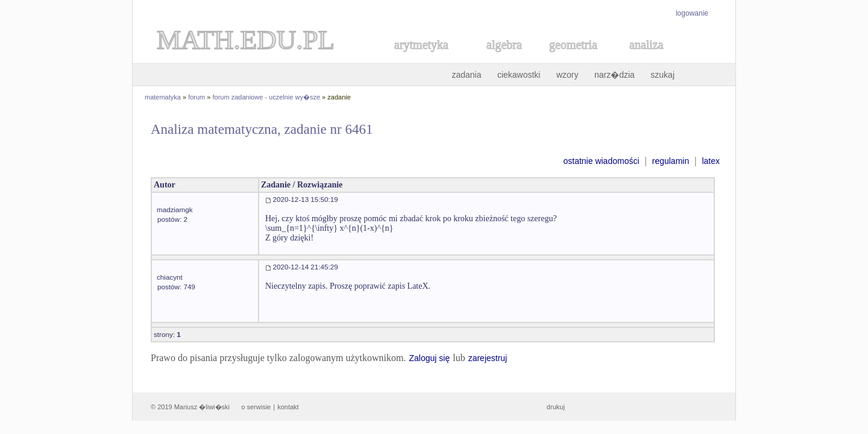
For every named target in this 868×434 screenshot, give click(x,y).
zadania (466, 75)
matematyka (163, 97)
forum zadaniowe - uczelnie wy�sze (267, 97)
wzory (568, 75)
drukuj (556, 407)
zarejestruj (488, 358)
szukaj (662, 75)
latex (711, 161)
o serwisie (256, 407)
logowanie (692, 13)
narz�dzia (615, 75)
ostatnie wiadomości (601, 161)
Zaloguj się (429, 358)
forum (197, 97)
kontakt (288, 407)
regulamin (671, 161)
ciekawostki (519, 75)
